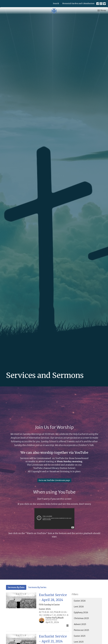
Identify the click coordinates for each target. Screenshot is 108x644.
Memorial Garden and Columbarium (78, 4)
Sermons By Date (16, 587)
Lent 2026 (79, 607)
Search (56, 4)
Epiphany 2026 (81, 612)
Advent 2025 (80, 624)
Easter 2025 (80, 636)
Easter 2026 (80, 601)
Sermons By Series (37, 587)
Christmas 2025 (81, 618)
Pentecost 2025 (81, 630)
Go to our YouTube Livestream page (54, 480)
